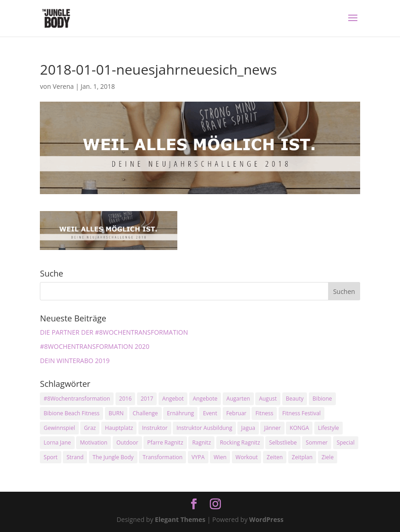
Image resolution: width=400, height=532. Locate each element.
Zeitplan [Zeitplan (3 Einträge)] (302, 457)
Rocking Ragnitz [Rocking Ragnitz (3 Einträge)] (240, 442)
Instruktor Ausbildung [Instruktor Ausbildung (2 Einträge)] (204, 428)
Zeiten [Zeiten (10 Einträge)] (275, 457)
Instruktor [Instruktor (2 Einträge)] (155, 428)
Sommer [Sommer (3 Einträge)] (317, 442)
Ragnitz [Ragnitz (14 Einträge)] (201, 442)
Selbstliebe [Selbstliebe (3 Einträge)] (283, 442)
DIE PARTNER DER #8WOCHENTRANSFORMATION (114, 332)
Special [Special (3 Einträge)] (346, 442)
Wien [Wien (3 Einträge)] (220, 457)
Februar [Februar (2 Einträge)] (236, 413)
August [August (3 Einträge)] (268, 399)
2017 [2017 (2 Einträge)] (147, 399)
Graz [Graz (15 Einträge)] (90, 428)
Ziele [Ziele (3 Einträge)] (328, 457)
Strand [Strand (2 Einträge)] (75, 457)
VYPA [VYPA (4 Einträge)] (198, 457)
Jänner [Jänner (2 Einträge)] (272, 428)
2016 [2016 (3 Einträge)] (125, 399)
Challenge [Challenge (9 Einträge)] (145, 413)
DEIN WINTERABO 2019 (75, 361)
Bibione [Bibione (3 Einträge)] (322, 399)
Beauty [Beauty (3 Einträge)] (295, 399)
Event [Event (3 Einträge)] (210, 413)
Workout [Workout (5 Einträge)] (247, 457)
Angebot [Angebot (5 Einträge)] (173, 399)
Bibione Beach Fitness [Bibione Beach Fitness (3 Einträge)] (71, 413)
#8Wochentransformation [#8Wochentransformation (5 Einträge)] (77, 399)
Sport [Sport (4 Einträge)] (50, 457)
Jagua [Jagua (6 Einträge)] (248, 428)
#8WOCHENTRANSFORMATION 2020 (95, 346)
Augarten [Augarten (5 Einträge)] (238, 399)
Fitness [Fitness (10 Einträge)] (264, 413)
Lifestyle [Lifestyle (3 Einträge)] (329, 428)
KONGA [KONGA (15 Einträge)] (299, 428)
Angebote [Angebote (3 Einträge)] (205, 399)
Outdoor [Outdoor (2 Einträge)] (127, 442)
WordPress (266, 519)
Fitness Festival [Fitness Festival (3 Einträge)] (301, 413)
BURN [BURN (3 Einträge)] (116, 413)
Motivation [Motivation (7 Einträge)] (93, 442)
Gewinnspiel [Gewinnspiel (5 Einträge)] (59, 428)
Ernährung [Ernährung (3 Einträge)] (180, 413)
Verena (63, 86)
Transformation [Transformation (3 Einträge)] (162, 457)
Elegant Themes (180, 519)
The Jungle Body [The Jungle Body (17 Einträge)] (113, 457)
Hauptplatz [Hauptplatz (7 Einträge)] (119, 428)
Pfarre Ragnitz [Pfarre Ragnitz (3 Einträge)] (165, 442)
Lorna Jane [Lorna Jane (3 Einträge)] (57, 442)
